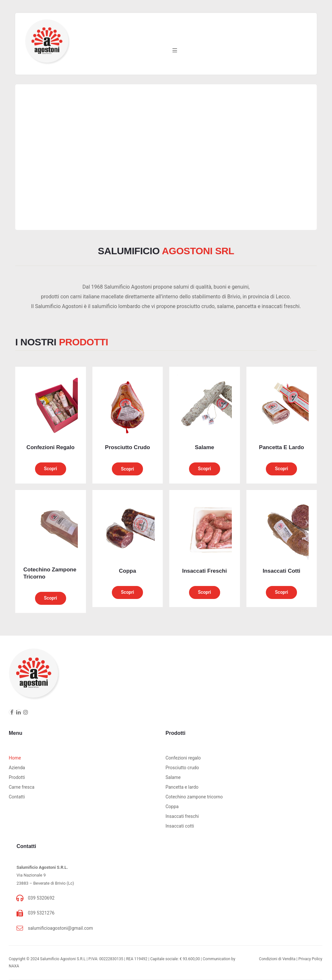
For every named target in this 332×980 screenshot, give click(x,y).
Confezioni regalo (183, 758)
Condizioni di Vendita (277, 959)
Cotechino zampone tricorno (194, 797)
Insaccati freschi (182, 816)
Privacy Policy (310, 959)
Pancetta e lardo (182, 787)
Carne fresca (22, 787)
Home (15, 758)
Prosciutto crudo (182, 768)
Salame (173, 777)
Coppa (172, 807)
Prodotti (17, 777)
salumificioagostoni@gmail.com (60, 928)
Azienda (17, 768)
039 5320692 (41, 898)
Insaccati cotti (180, 826)
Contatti (17, 797)
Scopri (51, 469)
